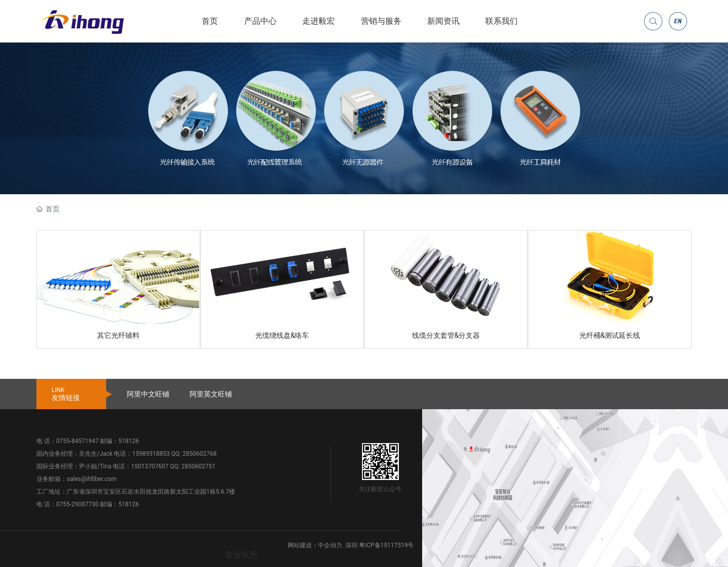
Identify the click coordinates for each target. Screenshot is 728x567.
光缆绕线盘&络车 (282, 335)
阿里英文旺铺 (211, 394)
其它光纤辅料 (118, 335)
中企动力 (330, 545)
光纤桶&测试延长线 (610, 335)
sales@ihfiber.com (92, 479)
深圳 (351, 545)
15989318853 (151, 454)
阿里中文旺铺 (148, 394)
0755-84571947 (77, 441)
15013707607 (150, 466)
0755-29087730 (77, 504)
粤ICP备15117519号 (386, 545)
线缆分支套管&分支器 (446, 335)
